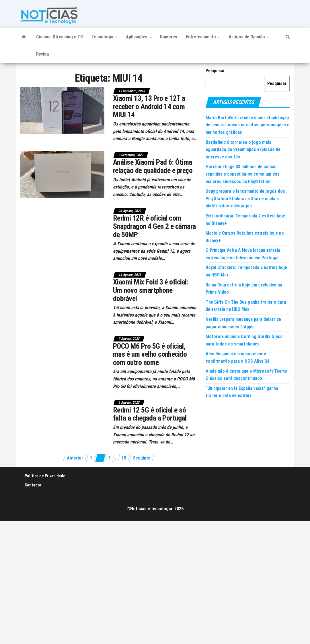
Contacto (33, 485)
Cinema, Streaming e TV (60, 37)
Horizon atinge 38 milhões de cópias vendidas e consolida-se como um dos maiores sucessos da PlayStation (243, 174)
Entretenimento (203, 37)
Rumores (169, 37)
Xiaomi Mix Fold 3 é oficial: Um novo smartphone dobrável (151, 290)
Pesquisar (215, 71)
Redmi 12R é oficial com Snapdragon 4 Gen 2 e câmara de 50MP (154, 226)
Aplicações (139, 37)
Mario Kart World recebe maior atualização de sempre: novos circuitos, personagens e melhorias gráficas (247, 125)
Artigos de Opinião (249, 37)
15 (124, 458)
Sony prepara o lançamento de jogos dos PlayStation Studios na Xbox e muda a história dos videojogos (245, 199)
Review (43, 54)
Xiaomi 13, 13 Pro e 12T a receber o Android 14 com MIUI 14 (149, 106)
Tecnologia (104, 37)
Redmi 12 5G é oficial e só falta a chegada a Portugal (150, 414)
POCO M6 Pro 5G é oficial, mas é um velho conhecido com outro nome (150, 354)
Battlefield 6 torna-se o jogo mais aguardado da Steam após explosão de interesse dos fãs (243, 150)
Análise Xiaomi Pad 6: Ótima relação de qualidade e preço (153, 166)
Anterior (75, 458)
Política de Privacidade (45, 476)
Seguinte (142, 458)
